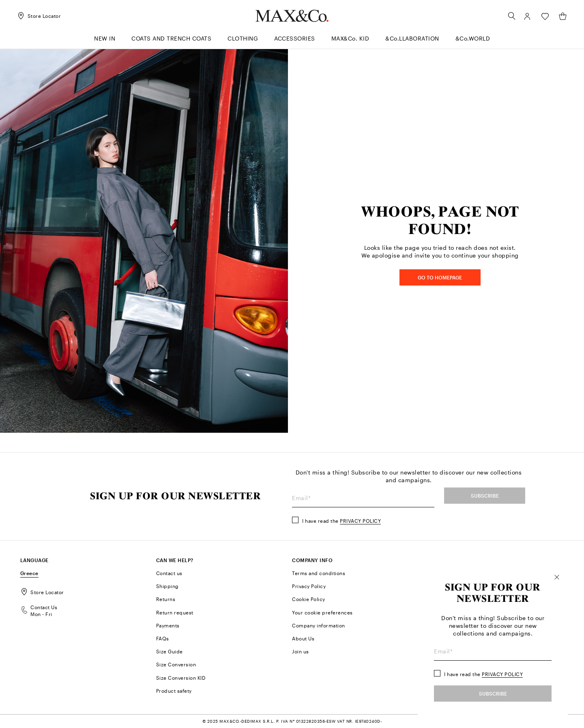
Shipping (167, 586)
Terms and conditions (319, 573)
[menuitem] (243, 42)
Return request (175, 612)
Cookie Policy (309, 599)
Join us (301, 651)
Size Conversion (176, 664)
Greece (29, 573)
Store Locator (42, 592)
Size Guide (170, 651)
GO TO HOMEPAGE (440, 277)
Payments (168, 625)
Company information (319, 625)
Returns (166, 599)
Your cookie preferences (322, 612)
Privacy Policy (360, 521)
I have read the (341, 521)
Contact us (169, 573)
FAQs (163, 638)
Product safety (174, 691)
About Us (303, 638)
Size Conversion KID (181, 678)
